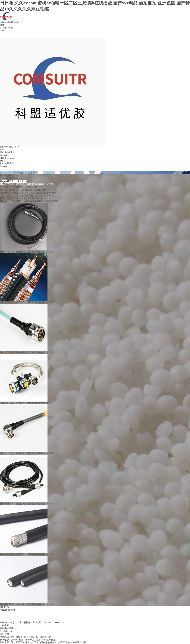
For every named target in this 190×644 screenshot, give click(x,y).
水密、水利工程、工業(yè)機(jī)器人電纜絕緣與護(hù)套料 (28, 196)
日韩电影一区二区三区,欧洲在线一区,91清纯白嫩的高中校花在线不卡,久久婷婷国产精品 (43, 642)
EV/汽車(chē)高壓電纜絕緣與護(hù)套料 (19, 187)
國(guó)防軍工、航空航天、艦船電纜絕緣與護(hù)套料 (26, 184)
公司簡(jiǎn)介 (7, 33)
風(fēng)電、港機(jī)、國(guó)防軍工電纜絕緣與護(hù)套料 (28, 193)
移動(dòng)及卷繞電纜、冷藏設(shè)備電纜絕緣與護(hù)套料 (29, 201)
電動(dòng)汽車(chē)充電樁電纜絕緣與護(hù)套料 (24, 190)
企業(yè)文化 (6, 36)
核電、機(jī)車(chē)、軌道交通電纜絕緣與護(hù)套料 (25, 198)
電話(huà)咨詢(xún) (9, 628)
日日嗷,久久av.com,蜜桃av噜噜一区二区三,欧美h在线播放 (28, 640)
